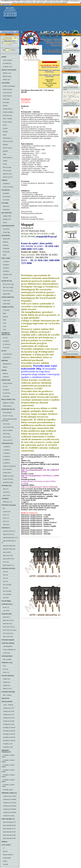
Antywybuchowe (7, 354)
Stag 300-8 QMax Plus (8, 549)
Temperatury (6, 209)
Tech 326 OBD (6, 591)
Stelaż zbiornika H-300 (9, 825)
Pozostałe (5, 278)
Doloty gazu (6, 99)
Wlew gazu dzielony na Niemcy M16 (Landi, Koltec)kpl (72, 139)
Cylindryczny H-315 (8, 715)
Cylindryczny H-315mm (9, 803)
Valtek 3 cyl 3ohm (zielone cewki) (72, 88)
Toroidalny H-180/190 (8, 727)
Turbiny (4, 861)
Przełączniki (6, 252)
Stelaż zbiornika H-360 (9, 832)
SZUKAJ (13, 50)
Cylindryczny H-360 (8, 718)
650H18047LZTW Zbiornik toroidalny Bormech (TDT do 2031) (72, 157)
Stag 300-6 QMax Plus (8, 546)
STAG (4, 330)
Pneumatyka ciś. (7, 138)
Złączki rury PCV (7, 177)
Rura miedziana (6, 412)
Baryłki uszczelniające (8, 86)
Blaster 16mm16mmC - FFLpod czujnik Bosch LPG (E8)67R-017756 (72, 193)
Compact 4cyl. (6, 512)
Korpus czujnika (7, 122)
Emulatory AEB (7, 274)
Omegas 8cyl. (6, 685)
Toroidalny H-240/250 (8, 740)
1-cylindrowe (6, 447)
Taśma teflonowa (7, 157)
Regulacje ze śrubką (8, 403)
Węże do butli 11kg (7, 427)
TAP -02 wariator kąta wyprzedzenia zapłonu (72, 320)
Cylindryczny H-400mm (9, 809)
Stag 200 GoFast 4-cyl (8, 531)
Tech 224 (5, 575)
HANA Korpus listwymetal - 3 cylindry (72, 241)
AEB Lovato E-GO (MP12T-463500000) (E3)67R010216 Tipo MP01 (72, 175)
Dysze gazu (5, 102)
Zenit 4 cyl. (5, 515)
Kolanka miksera (7, 109)
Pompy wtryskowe (7, 855)
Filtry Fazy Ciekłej (7, 287)
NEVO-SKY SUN (7, 637)
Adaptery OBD (6, 216)
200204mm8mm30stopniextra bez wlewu (72, 50)
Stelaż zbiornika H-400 (9, 835)
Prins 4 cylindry (7, 659)
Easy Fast (5, 669)
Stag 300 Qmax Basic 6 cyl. (10, 537)
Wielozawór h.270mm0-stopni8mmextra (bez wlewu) (72, 104)
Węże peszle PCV (7, 440)
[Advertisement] (72, 391)
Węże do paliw (6, 437)
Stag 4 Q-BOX (6, 552)
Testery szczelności (7, 187)
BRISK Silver (6, 80)
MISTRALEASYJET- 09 (72, 288)
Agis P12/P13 (6, 495)
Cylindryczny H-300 (8, 711)
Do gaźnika (5, 193)
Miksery (4, 367)
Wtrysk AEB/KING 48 (8, 650)
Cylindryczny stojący (8, 816)
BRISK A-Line (6, 73)
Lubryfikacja (6, 183)
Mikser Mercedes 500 (72, 273)
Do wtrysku (5, 200)
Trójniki (4, 161)
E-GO (4, 666)
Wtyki (4, 255)
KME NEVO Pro (7, 624)
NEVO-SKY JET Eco (8, 627)
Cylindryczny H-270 (8, 708)
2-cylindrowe (6, 450)
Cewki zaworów (7, 93)
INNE (4, 320)
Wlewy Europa (6, 170)
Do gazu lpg (6, 232)
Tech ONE (5, 598)
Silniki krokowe (7, 406)
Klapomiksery (6, 357)
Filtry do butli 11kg (7, 284)
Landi (4, 323)
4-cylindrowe (6, 456)
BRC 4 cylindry (6, 695)
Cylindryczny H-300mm (9, 799)
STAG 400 (5, 562)
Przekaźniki (5, 248)
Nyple (4, 135)
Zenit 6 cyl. (5, 518)
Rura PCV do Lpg (7, 416)
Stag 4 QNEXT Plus (8, 559)
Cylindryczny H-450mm (9, 812)
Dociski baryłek (7, 96)
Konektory (5, 245)
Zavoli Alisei (6, 653)
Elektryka (5, 242)
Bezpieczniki (6, 239)
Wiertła (4, 164)
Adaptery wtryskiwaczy (9, 466)
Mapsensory (6, 206)
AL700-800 (5, 310)
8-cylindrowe (6, 463)
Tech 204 (5, 572)
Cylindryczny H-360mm (9, 806)
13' (3, 848)
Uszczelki (5, 864)
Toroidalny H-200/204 (8, 731)
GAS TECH (5, 611)
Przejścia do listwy (7, 479)
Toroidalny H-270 (7, 744)
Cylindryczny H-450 (8, 724)
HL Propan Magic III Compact (72, 258)
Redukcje (5, 144)
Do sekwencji (6, 196)
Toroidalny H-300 (7, 747)
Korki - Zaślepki (7, 119)
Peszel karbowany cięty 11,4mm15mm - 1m (72, 303)
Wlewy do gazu (6, 167)
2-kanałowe (5, 265)
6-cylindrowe (6, 460)
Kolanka (4, 106)
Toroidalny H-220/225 (8, 734)
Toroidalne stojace (7, 790)
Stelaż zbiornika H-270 (9, 822)
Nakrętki (5, 132)
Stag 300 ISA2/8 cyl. (8, 534)
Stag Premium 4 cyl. (8, 565)
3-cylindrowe (6, 453)
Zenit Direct (5, 524)
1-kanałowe (5, 261)
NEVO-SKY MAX (7, 633)
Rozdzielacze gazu (7, 482)
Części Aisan (6, 300)
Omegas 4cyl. (6, 679)
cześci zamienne (7, 469)
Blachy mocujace (7, 89)
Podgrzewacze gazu (8, 476)
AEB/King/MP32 (7, 646)
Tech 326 (5, 588)
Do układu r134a (7, 67)
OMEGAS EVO (7, 689)
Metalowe (5, 373)
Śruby (4, 154)
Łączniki (5, 128)
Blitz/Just (5, 317)
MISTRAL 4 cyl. (7, 502)
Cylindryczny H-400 (8, 721)
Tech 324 (5, 581)
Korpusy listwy (6, 473)
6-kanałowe (5, 271)
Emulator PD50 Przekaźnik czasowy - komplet (72, 225)
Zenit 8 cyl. (5, 521)
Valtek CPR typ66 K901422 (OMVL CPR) (72, 67)
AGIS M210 (6, 492)
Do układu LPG (6, 63)
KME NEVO (6, 617)
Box (3, 508)
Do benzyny (5, 229)
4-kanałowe (5, 268)
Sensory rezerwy (7, 148)
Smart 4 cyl (5, 672)
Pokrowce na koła (7, 141)
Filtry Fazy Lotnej (7, 291)
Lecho (4, 326)
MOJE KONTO (6, 5)
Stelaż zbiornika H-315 (9, 829)
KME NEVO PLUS (8, 620)
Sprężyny (5, 151)
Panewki (5, 851)
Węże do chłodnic (7, 430)
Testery (4, 222)
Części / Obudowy (7, 705)
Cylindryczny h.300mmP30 (72, 209)
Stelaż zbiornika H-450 (9, 838)
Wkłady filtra (6, 294)
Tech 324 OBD (6, 585)
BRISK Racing (6, 76)
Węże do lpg (6, 434)
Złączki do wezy (7, 174)
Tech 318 (5, 578)
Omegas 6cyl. (6, 682)
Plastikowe (5, 377)
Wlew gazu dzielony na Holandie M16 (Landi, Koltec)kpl (72, 121)
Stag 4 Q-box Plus (7, 555)
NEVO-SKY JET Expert (9, 630)
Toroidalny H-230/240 (8, 737)
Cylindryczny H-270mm (9, 796)
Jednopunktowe (6, 364)
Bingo (4, 313)
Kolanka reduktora (7, 112)
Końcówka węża (7, 115)
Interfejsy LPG (6, 219)
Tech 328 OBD (6, 594)
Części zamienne (7, 60)
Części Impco (6, 304)
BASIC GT (5, 607)
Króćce (4, 125)
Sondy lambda (6, 858)
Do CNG (5, 338)
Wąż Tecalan (6, 424)
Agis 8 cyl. (5, 489)
